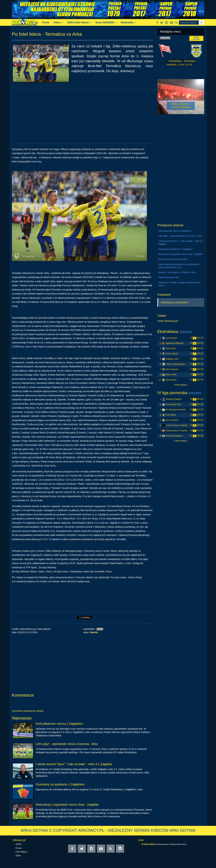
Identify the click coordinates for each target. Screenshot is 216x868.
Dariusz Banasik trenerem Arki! (173, 259)
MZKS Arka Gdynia (79, 22)
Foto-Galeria (21, 852)
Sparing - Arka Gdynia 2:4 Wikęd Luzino (177, 272)
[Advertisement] (83, 117)
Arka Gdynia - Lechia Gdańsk (181, 106)
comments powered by (28, 711)
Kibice (58, 22)
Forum (46, 22)
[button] (201, 23)
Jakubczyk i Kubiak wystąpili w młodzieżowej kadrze (179, 284)
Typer (18, 856)
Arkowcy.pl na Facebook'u (174, 302)
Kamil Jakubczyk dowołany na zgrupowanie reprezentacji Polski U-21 (179, 266)
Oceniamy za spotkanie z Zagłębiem (60, 784)
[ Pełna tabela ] (181, 385)
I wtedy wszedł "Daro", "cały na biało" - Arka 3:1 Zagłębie (74, 764)
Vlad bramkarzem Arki (169, 277)
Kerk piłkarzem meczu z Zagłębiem (59, 724)
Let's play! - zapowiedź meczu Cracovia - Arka (67, 744)
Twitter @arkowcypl (168, 321)
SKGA (18, 844)
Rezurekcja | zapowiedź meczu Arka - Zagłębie (67, 805)
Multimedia (128, 22)
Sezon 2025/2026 (106, 22)
